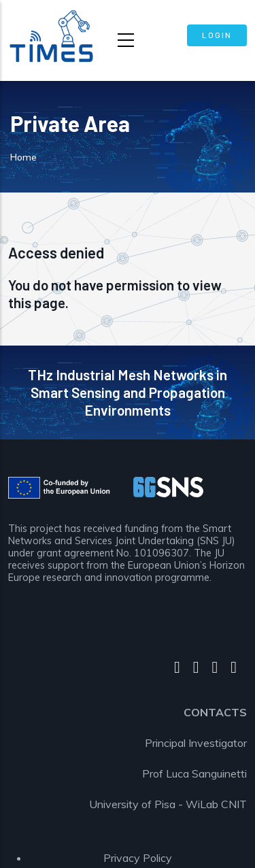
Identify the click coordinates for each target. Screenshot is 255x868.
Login (217, 35)
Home (23, 157)
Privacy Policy (138, 858)
